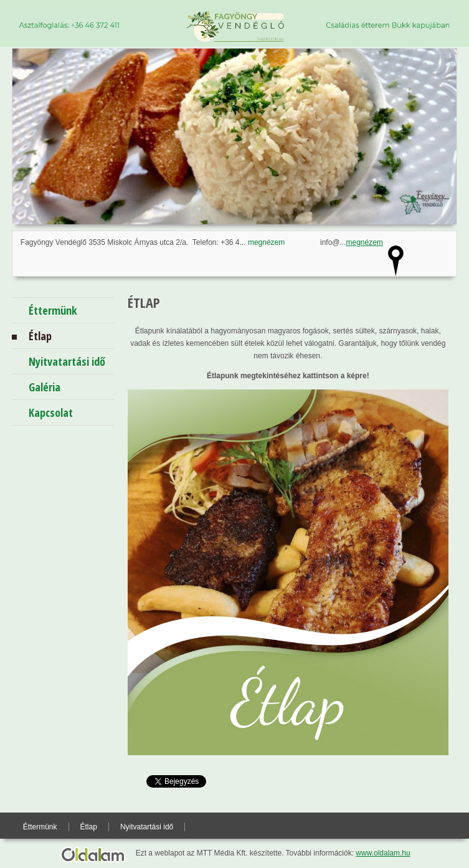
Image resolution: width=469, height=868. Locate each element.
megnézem (266, 242)
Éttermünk (53, 310)
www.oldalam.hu (383, 853)
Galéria (45, 387)
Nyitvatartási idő (67, 361)
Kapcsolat (51, 413)
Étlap (40, 336)
